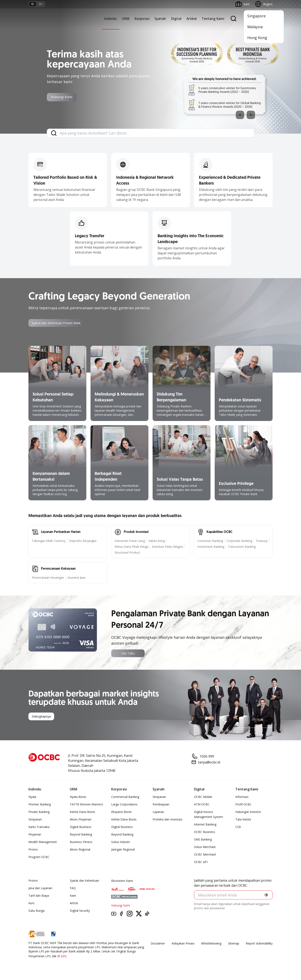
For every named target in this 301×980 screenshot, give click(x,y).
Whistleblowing (211, 944)
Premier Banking (40, 805)
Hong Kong (257, 38)
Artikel (192, 19)
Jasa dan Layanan (40, 889)
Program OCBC (39, 858)
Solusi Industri (121, 842)
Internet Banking (205, 825)
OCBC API (201, 863)
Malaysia (255, 27)
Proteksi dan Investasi (167, 820)
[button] (265, 896)
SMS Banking (203, 840)
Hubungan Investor (248, 812)
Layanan (158, 812)
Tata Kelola (243, 820)
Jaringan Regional (123, 850)
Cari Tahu (128, 654)
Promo (33, 850)
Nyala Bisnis (78, 797)
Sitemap (234, 944)
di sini (62, 957)
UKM (126, 19)
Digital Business (81, 827)
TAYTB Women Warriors (86, 805)
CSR (238, 827)
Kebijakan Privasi (183, 944)
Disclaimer (158, 944)
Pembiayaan (161, 805)
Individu (110, 19)
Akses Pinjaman (81, 820)
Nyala (32, 797)
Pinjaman (35, 835)
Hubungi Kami (65, 98)
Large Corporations (124, 805)
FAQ (73, 889)
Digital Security (80, 911)
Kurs (31, 904)
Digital (176, 19)
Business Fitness (81, 842)
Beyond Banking (81, 835)
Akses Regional (80, 850)
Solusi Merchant (205, 848)
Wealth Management (43, 842)
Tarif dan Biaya (39, 896)
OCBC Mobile (203, 797)
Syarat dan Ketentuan (84, 881)
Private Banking (39, 812)
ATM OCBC (202, 805)
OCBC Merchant (205, 855)
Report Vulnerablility (259, 944)
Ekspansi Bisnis (121, 812)
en (40, 4)
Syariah (160, 19)
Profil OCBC (243, 805)
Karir (73, 896)
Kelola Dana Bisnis (82, 812)
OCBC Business (205, 832)
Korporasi (142, 19)
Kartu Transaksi (39, 827)
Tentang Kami (213, 19)
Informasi (242, 797)
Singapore (256, 16)
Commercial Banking (125, 797)
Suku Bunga (36, 911)
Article (74, 904)
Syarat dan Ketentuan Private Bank (59, 323)
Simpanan (35, 820)
